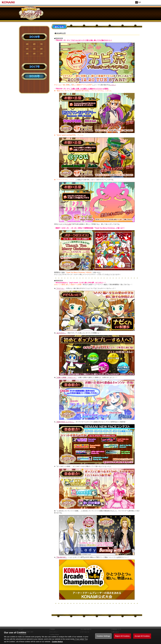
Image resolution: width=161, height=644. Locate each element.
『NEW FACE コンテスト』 (65, 422)
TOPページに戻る (34, 90)
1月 (41, 54)
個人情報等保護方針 (86, 629)
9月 (27, 44)
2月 (34, 54)
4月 (41, 49)
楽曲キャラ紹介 (65, 14)
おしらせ (48, 14)
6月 (27, 49)
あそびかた (57, 14)
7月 (41, 44)
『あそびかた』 (61, 333)
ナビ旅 (83, 14)
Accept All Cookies (142, 639)
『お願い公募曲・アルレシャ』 (66, 377)
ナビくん (74, 14)
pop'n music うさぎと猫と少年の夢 (31, 13)
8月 (34, 44)
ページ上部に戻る (34, 86)
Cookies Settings (103, 639)
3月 (27, 54)
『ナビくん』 (60, 288)
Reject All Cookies (122, 639)
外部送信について (117, 629)
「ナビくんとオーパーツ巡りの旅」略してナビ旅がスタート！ (91, 40)
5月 (34, 49)
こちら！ (113, 85)
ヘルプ (21, 629)
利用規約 (53, 629)
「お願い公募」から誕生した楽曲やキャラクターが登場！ (90, 89)
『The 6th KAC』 (61, 557)
